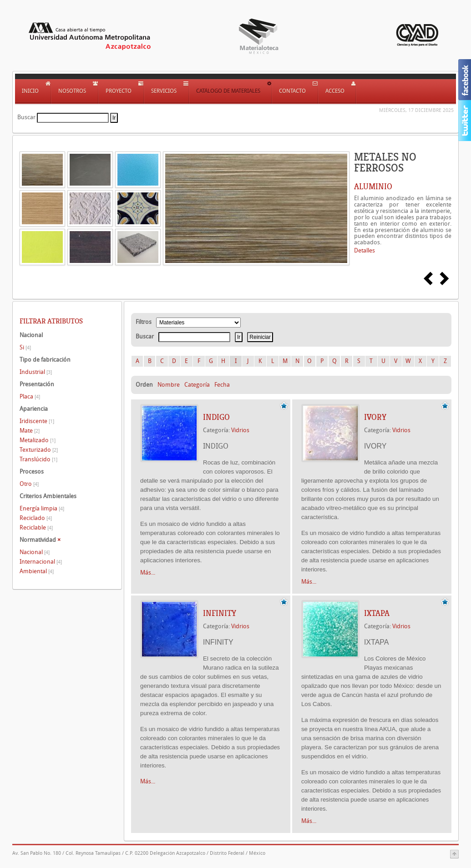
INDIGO (216, 417)
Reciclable (36, 527)
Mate (30, 431)
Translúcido (38, 459)
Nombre (169, 385)
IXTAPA (377, 613)
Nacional (35, 552)
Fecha (222, 385)
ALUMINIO (373, 187)
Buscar (26, 117)
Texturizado (39, 450)
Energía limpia (42, 508)
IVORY (375, 417)
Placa (30, 396)
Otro (29, 484)
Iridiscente (37, 421)
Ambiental (37, 571)
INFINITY (220, 613)
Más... (148, 573)
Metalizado (38, 440)
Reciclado (36, 518)
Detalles (365, 250)
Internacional (41, 562)
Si (25, 347)
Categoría (197, 385)
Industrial (36, 372)
